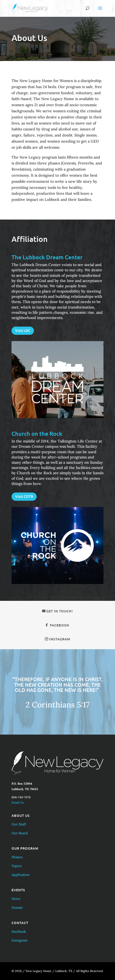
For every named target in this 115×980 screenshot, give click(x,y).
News (16, 899)
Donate (17, 907)
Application (21, 875)
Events (18, 890)
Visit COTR (24, 496)
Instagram (60, 639)
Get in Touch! (60, 611)
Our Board (20, 833)
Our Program (25, 848)
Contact (20, 923)
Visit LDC (23, 330)
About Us (21, 815)
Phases (17, 857)
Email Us (18, 803)
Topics (17, 866)
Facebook (60, 625)
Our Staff (19, 824)
